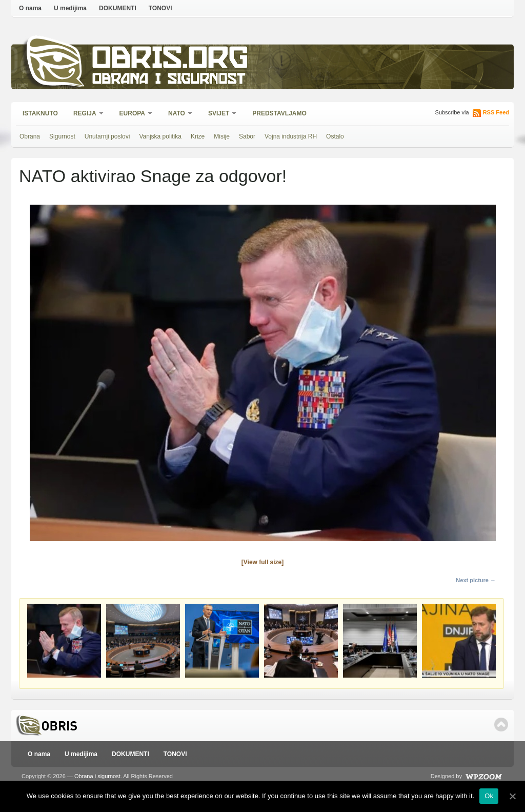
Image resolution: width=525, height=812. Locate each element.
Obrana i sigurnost (168, 80)
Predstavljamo (279, 113)
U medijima (70, 8)
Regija (85, 114)
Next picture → (476, 580)
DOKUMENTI (118, 8)
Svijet (219, 114)
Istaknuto (40, 113)
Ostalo (335, 136)
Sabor (247, 136)
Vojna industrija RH (291, 136)
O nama (30, 8)
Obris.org (170, 60)
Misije (222, 136)
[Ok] (512, 796)
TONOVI (160, 8)
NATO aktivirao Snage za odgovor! (153, 176)
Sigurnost (62, 136)
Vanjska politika (160, 136)
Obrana (30, 136)
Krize (198, 136)
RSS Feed (496, 112)
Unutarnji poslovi (107, 136)
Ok (489, 796)
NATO (177, 114)
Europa (133, 114)
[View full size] (262, 562)
